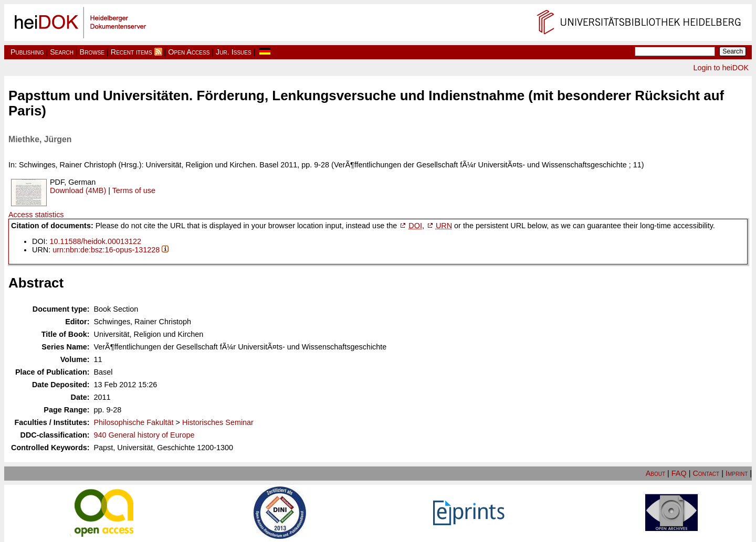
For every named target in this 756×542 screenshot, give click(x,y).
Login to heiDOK (721, 68)
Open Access (189, 52)
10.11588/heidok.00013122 (96, 241)
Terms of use (134, 190)
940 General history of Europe (144, 435)
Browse (92, 52)
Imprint (737, 473)
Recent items (132, 52)
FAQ (679, 473)
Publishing (27, 52)
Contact (706, 473)
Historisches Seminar (218, 422)
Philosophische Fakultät (134, 422)
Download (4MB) (78, 190)
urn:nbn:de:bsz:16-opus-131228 (106, 250)
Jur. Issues (234, 52)
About (655, 473)
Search (62, 52)
